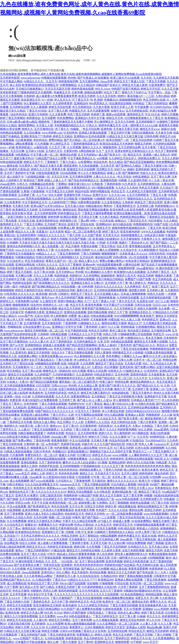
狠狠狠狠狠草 (21, 305)
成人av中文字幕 (50, 338)
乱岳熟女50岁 (145, 301)
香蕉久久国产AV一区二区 (20, 228)
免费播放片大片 (48, 525)
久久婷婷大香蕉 (111, 550)
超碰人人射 (38, 473)
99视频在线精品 (25, 257)
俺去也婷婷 (162, 473)
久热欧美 (97, 184)
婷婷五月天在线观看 (19, 605)
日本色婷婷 (31, 404)
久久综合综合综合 (88, 576)
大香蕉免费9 (77, 268)
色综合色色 (100, 162)
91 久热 (165, 386)
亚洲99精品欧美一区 (124, 492)
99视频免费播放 (78, 459)
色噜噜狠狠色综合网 (162, 349)
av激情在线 (41, 147)
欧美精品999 (106, 580)
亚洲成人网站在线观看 (129, 580)
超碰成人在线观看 (54, 345)
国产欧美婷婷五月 (39, 506)
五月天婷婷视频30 (30, 499)
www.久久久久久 (26, 250)
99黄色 (76, 517)
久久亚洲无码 (18, 353)
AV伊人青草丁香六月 (148, 532)
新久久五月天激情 (111, 495)
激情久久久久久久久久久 (122, 481)
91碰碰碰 (100, 199)
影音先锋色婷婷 (130, 232)
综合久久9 (58, 353)
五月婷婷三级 (145, 206)
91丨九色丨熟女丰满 (161, 180)
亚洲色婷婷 (142, 169)
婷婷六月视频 (170, 114)
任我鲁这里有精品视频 (158, 353)
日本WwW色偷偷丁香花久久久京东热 (83, 631)
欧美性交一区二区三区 (117, 602)
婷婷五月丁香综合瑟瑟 (149, 202)
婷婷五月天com (102, 455)
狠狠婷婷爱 (122, 642)
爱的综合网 (136, 510)
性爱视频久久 (85, 635)
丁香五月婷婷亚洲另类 (61, 635)
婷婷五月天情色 (95, 514)
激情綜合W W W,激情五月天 (93, 228)
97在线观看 (83, 477)
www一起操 (7, 147)
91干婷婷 (136, 642)
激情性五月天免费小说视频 (151, 342)
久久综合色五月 (14, 525)
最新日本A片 (85, 290)
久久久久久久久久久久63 (51, 492)
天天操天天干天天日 (107, 473)
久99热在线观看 (54, 638)
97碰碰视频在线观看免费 (149, 525)
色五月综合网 (91, 129)
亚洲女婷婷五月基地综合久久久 (134, 151)
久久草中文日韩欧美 (65, 199)
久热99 (174, 426)
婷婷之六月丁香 (118, 312)
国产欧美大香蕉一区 (131, 418)
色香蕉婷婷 (156, 569)
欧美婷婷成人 (24, 147)
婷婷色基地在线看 (83, 89)
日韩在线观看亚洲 (47, 173)
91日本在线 (107, 221)
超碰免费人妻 (87, 503)
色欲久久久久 (149, 173)
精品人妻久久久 (88, 261)
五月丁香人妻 (127, 616)
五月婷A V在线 (35, 151)
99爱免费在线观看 (89, 202)
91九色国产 (68, 609)
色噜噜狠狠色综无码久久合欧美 (75, 378)
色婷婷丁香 (98, 114)
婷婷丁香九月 (111, 232)
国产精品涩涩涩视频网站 (139, 162)
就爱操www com (56, 488)
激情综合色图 (68, 155)
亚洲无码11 (48, 572)
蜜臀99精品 (56, 140)
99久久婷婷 (55, 195)
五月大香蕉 (149, 147)
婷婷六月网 (22, 627)
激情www (56, 426)
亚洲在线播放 (29, 462)
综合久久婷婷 (28, 543)
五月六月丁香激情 (70, 265)
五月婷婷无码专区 (56, 393)
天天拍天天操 (26, 221)
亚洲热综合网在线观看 (139, 459)
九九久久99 (37, 627)
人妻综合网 (168, 184)
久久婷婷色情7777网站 (63, 202)
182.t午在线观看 (138, 257)
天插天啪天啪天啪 (19, 624)
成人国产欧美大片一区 (112, 155)
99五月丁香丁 (112, 92)
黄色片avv (48, 298)
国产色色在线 (145, 572)
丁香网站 (61, 184)
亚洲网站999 (104, 224)
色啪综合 (153, 283)
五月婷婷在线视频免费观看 (110, 290)
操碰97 (123, 243)
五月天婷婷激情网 (45, 213)
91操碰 (141, 616)
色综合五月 (118, 191)
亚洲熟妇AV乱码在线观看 (90, 136)
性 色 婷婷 (96, 100)
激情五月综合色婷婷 (132, 620)
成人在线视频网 (19, 481)
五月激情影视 (32, 323)
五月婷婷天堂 (95, 407)
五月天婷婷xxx (65, 272)
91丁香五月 (7, 495)
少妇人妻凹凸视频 (38, 279)
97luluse (86, 195)
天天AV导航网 (132, 609)
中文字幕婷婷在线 (76, 331)
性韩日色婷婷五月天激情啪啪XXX (57, 257)
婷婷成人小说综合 (148, 528)
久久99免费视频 (17, 521)
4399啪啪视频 (156, 558)
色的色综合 (40, 140)
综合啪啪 (92, 583)
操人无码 (15, 85)
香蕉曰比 (10, 235)
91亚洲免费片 (157, 85)
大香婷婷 (29, 444)
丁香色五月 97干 (86, 418)
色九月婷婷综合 (82, 107)
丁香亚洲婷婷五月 (124, 206)
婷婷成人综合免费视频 (71, 407)
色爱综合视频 (89, 246)
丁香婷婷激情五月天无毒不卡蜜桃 (72, 122)
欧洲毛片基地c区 (19, 169)
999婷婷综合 (157, 437)
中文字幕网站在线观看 (89, 415)
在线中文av (118, 111)
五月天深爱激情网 (98, 111)
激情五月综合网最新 (80, 492)
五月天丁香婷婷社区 (117, 638)
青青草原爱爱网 (138, 569)
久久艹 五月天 (105, 151)
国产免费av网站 (22, 440)
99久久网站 (63, 572)
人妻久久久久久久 (105, 177)
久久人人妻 (165, 624)
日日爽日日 (84, 455)
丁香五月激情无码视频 (124, 605)
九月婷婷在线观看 (43, 397)
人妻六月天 (42, 426)
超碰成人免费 (121, 521)
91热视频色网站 (146, 327)
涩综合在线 (87, 224)
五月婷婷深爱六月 (151, 499)
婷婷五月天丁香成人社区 (129, 81)
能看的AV (31, 525)
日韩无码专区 (157, 254)
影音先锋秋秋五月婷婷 (47, 605)
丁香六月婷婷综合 (156, 103)
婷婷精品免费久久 (149, 158)
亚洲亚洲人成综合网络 (35, 415)
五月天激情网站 (89, 81)
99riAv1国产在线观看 (73, 583)
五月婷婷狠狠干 (146, 122)
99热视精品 (22, 155)
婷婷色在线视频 (140, 503)
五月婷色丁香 (67, 400)
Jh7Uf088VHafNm (161, 107)
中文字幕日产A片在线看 (118, 305)
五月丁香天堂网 (133, 495)
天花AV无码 (42, 316)
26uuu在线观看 (31, 572)
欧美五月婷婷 (87, 96)
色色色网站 (113, 356)
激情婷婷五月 (135, 114)
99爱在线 (114, 320)
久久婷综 (66, 429)
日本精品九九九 (138, 547)
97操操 (155, 481)
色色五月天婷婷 (98, 331)
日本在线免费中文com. (37, 327)
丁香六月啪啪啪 (90, 254)
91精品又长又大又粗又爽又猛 (125, 136)
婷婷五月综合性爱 (60, 107)
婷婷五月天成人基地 (135, 85)
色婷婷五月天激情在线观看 (17, 188)
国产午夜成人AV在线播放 (93, 78)
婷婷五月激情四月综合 (29, 290)
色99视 (79, 272)
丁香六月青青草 (147, 422)
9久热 (116, 349)
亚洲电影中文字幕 (156, 397)
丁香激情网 (70, 323)
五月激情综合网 (161, 331)
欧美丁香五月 (160, 287)
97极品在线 (58, 550)
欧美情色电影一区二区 (63, 503)
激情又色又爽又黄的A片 (96, 393)
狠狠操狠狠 (70, 558)
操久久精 (53, 642)
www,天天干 (151, 642)
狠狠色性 (44, 122)
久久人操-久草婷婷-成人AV (74, 367)
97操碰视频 (86, 199)
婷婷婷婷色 (117, 459)
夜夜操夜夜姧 (60, 440)
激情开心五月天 (126, 276)
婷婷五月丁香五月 (82, 294)
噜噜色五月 (50, 371)
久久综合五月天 (107, 418)
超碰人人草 (114, 173)
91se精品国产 (170, 492)
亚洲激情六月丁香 (53, 532)
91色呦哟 (12, 243)
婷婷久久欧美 (103, 635)
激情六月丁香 (122, 389)
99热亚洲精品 (141, 177)
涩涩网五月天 (105, 169)
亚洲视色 (67, 565)
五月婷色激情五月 (85, 342)
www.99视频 (120, 455)
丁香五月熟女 (107, 246)
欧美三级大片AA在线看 (125, 78)
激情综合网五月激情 (114, 323)
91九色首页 (129, 184)
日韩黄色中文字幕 (165, 576)
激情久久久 (87, 473)
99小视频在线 (140, 433)
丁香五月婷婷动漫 (11, 444)
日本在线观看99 (29, 309)
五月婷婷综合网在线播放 (143, 407)
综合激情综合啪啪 (120, 103)
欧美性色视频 (94, 305)
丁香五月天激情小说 (155, 166)
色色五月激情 (21, 591)
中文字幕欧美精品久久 (82, 158)
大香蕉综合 (58, 320)
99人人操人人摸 (130, 320)
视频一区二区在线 (60, 517)
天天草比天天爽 (88, 217)
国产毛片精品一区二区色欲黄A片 (84, 140)
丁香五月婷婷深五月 (105, 616)
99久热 (48, 613)
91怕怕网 (155, 477)
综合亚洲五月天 (31, 100)
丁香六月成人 (68, 162)
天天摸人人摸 (44, 125)
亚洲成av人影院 (135, 415)
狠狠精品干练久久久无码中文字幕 (111, 451)
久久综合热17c (64, 250)
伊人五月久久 (63, 100)
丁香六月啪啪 (163, 635)
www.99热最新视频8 (156, 514)
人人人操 (167, 415)
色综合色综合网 (119, 440)
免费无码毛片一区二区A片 (41, 455)
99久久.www (103, 89)
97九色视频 (42, 144)
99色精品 (138, 103)
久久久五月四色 (106, 96)
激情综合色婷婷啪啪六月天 (24, 246)
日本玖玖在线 (143, 305)
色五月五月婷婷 (122, 635)
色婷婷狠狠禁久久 (132, 235)
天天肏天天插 (164, 133)
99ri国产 (155, 484)
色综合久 (71, 433)
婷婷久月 (52, 473)
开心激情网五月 (104, 122)
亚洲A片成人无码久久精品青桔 (44, 514)
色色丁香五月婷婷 (78, 114)
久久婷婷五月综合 (57, 627)
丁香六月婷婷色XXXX (35, 598)
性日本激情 (29, 609)
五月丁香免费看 (14, 514)
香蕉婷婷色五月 (29, 338)
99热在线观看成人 (80, 616)
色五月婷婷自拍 (93, 638)
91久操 (26, 397)
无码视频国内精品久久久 (70, 125)
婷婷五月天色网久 (60, 620)
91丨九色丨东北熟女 (43, 367)
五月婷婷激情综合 (149, 184)
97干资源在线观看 (50, 558)
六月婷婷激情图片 (64, 375)
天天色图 (112, 243)
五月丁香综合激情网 (92, 561)
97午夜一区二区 (101, 477)
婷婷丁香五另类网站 (13, 118)
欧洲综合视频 (69, 217)
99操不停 (87, 444)
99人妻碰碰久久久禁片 (38, 103)
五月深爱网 (49, 118)
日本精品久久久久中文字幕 (85, 334)
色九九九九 (154, 616)
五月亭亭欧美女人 (164, 246)
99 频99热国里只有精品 (30, 561)
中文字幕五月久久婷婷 (60, 191)
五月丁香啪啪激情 (72, 338)
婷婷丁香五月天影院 (20, 272)
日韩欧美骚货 (8, 195)
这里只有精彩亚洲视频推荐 (75, 389)
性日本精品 (14, 371)
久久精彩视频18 (148, 250)
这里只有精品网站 (49, 609)
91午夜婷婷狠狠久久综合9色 (99, 587)
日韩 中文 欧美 (84, 532)
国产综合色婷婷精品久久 (84, 180)
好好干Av (120, 169)
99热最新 (169, 499)
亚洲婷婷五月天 (104, 642)
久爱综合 (97, 367)
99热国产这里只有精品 (125, 89)
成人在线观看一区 (53, 246)
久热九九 (22, 184)
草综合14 (162, 345)
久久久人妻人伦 (39, 342)
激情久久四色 (29, 466)
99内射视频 (61, 448)
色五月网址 (64, 422)
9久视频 (102, 462)
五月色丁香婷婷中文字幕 (19, 173)
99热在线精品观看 (11, 162)
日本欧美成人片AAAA (133, 254)
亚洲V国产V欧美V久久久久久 (117, 386)
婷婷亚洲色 (70, 166)
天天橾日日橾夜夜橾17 (30, 89)
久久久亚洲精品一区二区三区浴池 (118, 624)
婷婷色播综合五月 (69, 213)
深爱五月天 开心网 (147, 598)
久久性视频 (74, 147)
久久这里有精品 (111, 202)
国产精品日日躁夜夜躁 (44, 382)
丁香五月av (59, 580)
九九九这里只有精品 (104, 360)
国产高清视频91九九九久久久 (51, 283)
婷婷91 (122, 96)
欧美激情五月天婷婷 (25, 210)
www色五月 (22, 473)
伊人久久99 (153, 620)
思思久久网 (50, 591)
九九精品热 (19, 407)
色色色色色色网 (68, 473)
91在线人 (12, 382)
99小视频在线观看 (103, 188)
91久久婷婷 (86, 528)
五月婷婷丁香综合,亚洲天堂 (62, 224)
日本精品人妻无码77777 (146, 400)
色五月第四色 (80, 572)
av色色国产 (53, 444)
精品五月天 (135, 155)
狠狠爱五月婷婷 (40, 437)
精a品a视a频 (154, 627)
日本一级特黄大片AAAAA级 (140, 125)
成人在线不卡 (15, 177)
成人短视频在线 (17, 583)
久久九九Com (117, 195)
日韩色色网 (151, 136)
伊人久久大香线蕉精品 (92, 173)
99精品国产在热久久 (108, 85)
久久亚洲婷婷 (84, 375)
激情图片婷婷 (137, 290)
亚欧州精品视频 (97, 312)
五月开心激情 (130, 473)
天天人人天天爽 (43, 276)
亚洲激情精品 (33, 345)
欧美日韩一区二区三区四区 (147, 583)
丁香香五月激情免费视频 (97, 213)
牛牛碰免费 (142, 107)
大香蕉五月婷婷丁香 (68, 587)
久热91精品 (163, 96)
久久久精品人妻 (88, 386)
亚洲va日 (165, 320)
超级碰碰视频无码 (130, 100)
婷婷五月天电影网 (46, 470)
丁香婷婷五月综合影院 (160, 217)
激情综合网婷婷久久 (142, 382)
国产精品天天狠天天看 (48, 166)
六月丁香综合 (94, 404)
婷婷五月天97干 (116, 199)
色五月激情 (72, 246)
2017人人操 (162, 301)
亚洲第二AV (157, 389)
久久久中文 (140, 378)
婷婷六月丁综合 (98, 437)
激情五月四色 (154, 550)
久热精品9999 (109, 576)
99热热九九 (115, 371)
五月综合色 (87, 257)
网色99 (108, 206)
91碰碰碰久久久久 (89, 323)
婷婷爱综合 (33, 118)
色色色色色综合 (68, 470)
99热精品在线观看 (11, 133)
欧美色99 (40, 488)
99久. (146, 364)
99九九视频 (79, 371)
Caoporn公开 (161, 444)
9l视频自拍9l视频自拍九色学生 (142, 591)
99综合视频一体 (71, 287)
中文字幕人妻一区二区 (44, 155)
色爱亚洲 (15, 400)
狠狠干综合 (7, 250)
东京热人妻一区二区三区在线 (130, 477)
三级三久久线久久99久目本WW (26, 539)
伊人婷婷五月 (82, 360)
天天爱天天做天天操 (17, 378)
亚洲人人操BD (107, 345)
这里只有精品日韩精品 (110, 279)
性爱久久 (38, 638)
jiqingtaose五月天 (70, 484)
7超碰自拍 (64, 371)
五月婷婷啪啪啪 (70, 466)
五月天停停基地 (89, 591)
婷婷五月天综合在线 (19, 620)
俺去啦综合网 (103, 257)
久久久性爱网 (55, 624)
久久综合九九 (157, 378)
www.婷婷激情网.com (39, 349)
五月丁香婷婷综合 (61, 342)
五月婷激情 (38, 624)
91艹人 (132, 437)
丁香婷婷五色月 (77, 437)
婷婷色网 (53, 217)
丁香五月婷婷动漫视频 (80, 279)
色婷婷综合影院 (22, 283)
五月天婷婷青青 (88, 433)
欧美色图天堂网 (85, 510)
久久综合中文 (129, 250)
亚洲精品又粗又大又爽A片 (87, 283)
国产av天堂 (17, 345)
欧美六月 (144, 481)
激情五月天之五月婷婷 (121, 572)
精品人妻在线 (119, 569)
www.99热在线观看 (127, 499)
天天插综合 (99, 481)
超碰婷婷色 (108, 276)
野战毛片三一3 (142, 451)
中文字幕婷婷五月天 (35, 202)
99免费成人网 (66, 228)
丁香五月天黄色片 (141, 393)
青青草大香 (59, 169)
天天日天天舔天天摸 (58, 89)
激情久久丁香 (45, 250)
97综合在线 (121, 583)
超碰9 (131, 169)
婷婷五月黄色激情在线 (64, 528)
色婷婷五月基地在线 (60, 547)
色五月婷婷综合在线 (124, 422)
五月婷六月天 (54, 151)
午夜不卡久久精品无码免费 (79, 521)
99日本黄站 (155, 221)
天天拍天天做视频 (105, 528)
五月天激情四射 (51, 323)
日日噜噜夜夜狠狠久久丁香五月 (144, 118)
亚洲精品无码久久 (140, 312)
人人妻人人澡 (148, 624)
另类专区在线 (52, 565)
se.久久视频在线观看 (106, 620)
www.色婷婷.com (52, 133)
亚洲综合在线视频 (75, 312)
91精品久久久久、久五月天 (40, 81)
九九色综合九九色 (161, 364)
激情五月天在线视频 (20, 375)
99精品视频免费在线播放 (119, 598)
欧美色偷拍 (70, 605)
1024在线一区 (70, 561)
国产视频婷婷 (131, 173)
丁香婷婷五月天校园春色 (19, 254)
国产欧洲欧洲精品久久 (46, 287)
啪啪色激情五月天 (115, 407)
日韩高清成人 (95, 613)
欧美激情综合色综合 (28, 532)
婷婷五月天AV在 (141, 638)
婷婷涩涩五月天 (123, 525)
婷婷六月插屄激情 (75, 613)
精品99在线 (82, 191)
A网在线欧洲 (87, 151)
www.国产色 (26, 316)
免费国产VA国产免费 (138, 279)
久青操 (25, 191)
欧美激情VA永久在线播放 (130, 272)
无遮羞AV (42, 232)
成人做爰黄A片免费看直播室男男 (57, 96)
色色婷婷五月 (150, 320)
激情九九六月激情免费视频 (21, 616)
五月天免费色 (47, 616)
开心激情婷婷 (122, 433)
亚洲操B (148, 609)
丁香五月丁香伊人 (11, 404)
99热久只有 (110, 334)
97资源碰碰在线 (90, 466)
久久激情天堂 (48, 301)
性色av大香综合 (84, 525)
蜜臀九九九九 (158, 602)
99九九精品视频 (114, 415)
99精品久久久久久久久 (51, 235)
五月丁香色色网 (82, 620)
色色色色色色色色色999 (88, 565)
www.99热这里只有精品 (15, 437)
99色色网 (87, 287)
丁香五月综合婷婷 (141, 140)
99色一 (94, 221)
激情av (19, 550)
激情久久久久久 (92, 147)
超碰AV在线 (168, 129)
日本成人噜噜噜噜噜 (133, 294)
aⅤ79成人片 (105, 521)
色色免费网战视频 (167, 162)
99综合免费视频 (136, 543)
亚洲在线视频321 (78, 451)
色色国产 (101, 510)
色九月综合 (124, 177)
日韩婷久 (64, 294)
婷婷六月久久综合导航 (141, 462)
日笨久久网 (125, 360)
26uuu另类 (106, 81)
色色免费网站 (65, 118)
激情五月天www (150, 129)
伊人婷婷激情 (59, 316)
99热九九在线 (156, 294)
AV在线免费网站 (141, 521)
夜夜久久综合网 (97, 371)
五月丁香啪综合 (89, 536)
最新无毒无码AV (24, 158)
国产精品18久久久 (144, 345)
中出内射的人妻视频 (123, 484)
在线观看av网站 (28, 356)
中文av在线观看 (17, 506)
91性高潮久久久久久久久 (19, 294)
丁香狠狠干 (51, 162)
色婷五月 (159, 334)
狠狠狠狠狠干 (110, 254)
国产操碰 (12, 499)
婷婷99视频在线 (100, 191)
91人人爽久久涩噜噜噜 (105, 250)
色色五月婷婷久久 (65, 349)
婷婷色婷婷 (11, 338)
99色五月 (74, 393)
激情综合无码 (140, 602)
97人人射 (78, 422)
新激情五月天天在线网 (81, 169)
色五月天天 (77, 305)
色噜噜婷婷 (153, 415)
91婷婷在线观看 (112, 609)
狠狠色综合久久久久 (140, 199)
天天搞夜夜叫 (21, 367)
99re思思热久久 (98, 103)
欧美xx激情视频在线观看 (80, 624)
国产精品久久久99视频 (95, 569)
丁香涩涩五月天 (137, 221)
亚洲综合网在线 (25, 265)
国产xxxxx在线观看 (42, 481)
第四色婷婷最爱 (68, 591)
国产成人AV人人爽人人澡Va (94, 400)
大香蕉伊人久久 (151, 239)
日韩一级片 (11, 287)
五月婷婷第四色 (168, 191)
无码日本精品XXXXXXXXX (143, 411)
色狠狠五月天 (77, 111)
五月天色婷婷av (87, 155)
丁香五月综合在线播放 (134, 349)
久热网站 (102, 503)
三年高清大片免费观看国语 (57, 510)
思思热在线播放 (10, 415)
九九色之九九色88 (127, 188)
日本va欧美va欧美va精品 (22, 122)
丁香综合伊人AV (139, 243)
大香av (136, 426)
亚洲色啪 (106, 129)
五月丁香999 (85, 642)
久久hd (58, 613)
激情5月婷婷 (82, 250)
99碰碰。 (76, 129)
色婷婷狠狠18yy (165, 206)
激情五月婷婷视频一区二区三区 (44, 331)
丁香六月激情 (68, 642)
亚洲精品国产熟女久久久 (15, 580)
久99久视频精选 (94, 627)
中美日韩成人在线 (11, 576)
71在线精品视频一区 (37, 177)
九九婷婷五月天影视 (166, 78)
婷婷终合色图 (56, 433)
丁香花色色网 (42, 440)
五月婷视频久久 (28, 389)
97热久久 (92, 125)
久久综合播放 (32, 133)
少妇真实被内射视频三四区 (24, 298)
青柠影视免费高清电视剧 (111, 488)
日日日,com (159, 305)
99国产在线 (161, 224)
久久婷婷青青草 (63, 103)
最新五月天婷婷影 (39, 353)
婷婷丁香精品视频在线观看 (135, 576)
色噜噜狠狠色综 (143, 224)
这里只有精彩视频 (133, 550)
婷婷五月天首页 (115, 627)
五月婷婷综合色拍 (50, 210)
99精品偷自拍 (94, 206)
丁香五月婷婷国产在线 (32, 635)
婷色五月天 (167, 470)
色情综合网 (170, 360)
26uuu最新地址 (145, 268)
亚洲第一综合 (12, 397)
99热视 (172, 195)
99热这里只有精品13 (37, 320)
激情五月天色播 (103, 389)
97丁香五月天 (81, 100)
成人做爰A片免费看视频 (53, 543)
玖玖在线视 (7, 265)
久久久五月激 (170, 89)
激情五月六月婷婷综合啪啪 (83, 550)
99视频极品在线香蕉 (42, 184)
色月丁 (147, 287)
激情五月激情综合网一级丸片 (31, 239)
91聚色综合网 (131, 265)
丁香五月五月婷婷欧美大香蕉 (125, 397)
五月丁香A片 (71, 426)
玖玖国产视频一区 (80, 239)
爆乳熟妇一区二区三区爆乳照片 (79, 382)
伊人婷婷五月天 (60, 144)
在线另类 (36, 378)
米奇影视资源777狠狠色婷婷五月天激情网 (26, 92)
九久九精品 (170, 221)
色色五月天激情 (149, 188)
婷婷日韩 (79, 547)
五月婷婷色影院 (10, 78)
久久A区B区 (58, 279)
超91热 (53, 294)
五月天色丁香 (60, 602)
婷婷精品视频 (154, 594)
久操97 (103, 327)
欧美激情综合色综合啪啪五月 (40, 85)
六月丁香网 (11, 587)
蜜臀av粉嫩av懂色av (112, 261)
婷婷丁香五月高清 (152, 613)
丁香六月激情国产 (61, 598)
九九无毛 (143, 437)
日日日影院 (43, 386)
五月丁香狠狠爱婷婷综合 (154, 587)
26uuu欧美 (35, 477)
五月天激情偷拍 (130, 239)
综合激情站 (11, 309)
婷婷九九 (27, 129)
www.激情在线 (9, 166)
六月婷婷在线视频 (164, 144)
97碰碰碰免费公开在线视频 (135, 334)
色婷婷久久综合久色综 (18, 517)
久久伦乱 (146, 78)
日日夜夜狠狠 (24, 140)
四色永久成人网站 (44, 422)
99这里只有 (26, 426)
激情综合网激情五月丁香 (153, 506)
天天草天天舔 (99, 543)
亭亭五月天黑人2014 (141, 488)
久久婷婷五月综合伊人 (123, 158)
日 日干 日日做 (48, 389)
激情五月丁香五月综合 (109, 364)
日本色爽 (77, 92)
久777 (88, 301)
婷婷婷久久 (50, 305)
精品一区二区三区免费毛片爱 (83, 232)
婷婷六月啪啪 (59, 239)
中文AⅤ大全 (153, 114)
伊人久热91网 (117, 543)
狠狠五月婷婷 (143, 144)
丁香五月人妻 (158, 195)
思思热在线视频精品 (38, 199)
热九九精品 (116, 162)
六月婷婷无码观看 (128, 298)
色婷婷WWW (76, 404)
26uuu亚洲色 (8, 184)
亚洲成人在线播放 (57, 268)
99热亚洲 (25, 287)
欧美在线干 (147, 316)
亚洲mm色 (89, 265)
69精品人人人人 (46, 254)
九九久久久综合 (118, 510)
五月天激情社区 (44, 129)
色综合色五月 (137, 631)
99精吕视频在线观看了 (32, 433)
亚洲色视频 (85, 558)
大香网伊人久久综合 (97, 422)
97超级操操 (37, 191)
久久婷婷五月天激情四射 (142, 191)
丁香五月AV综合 (37, 111)
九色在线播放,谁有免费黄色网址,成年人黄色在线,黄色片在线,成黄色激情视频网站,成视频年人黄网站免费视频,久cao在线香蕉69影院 (81, 74)
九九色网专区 (133, 287)
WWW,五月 (106, 448)
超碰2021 (121, 221)
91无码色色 (70, 133)
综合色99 (36, 305)
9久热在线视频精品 (132, 594)
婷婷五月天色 (115, 118)
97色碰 (101, 243)
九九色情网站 (91, 276)
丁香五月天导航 (143, 635)
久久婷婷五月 (123, 426)
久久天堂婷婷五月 (125, 309)
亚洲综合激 (12, 613)
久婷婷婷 (43, 334)
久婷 (71, 415)
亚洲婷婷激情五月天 (163, 261)
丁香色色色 (125, 345)
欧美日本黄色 (150, 470)
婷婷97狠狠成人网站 (70, 301)
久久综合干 (167, 188)
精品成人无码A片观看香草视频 (76, 554)
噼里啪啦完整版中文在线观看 (56, 418)
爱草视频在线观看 (140, 246)
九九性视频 (93, 547)
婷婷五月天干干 (33, 162)
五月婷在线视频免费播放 (19, 386)
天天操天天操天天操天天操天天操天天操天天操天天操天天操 (57, 243)
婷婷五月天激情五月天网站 (44, 521)
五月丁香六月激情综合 (14, 342)
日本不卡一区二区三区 (147, 360)
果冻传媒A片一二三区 (141, 96)
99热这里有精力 (104, 375)
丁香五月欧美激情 (155, 580)
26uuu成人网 (59, 437)
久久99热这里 (102, 492)
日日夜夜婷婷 (88, 426)
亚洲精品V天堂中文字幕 (90, 118)
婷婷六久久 (106, 433)
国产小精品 (47, 587)
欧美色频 (42, 294)
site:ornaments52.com (12, 199)
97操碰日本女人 (133, 371)
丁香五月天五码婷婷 (114, 547)
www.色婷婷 (162, 609)
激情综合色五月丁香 (22, 492)
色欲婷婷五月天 (74, 514)
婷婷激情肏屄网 (68, 81)
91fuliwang (6, 565)
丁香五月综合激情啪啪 (88, 598)
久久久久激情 (118, 437)
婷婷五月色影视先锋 (136, 561)
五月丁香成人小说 (104, 301)
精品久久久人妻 (25, 232)
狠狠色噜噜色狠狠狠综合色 (129, 228)
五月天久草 (76, 506)
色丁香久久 (62, 129)
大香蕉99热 (70, 151)
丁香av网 (83, 221)
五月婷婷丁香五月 (159, 272)
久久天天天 (62, 397)
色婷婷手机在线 (71, 444)
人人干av (42, 195)
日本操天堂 (17, 312)
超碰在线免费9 (93, 92)
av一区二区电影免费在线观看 (124, 514)
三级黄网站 (63, 188)
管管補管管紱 (71, 569)
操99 (168, 558)
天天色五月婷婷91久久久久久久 (40, 536)
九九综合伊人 (15, 261)
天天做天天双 (101, 558)
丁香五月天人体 (45, 188)
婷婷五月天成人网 (32, 613)
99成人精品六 (8, 316)
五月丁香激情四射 (161, 561)
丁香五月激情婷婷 (68, 254)
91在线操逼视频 (47, 228)
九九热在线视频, (89, 166)
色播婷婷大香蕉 (35, 312)
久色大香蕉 (14, 609)
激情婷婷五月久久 (11, 224)
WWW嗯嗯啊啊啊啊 (126, 316)
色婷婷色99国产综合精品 (120, 565)
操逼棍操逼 (30, 418)
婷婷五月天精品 (63, 136)
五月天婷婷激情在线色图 (156, 298)
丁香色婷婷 (90, 327)
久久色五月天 (103, 525)
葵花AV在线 (149, 536)
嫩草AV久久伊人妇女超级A (160, 356)
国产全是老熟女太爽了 (28, 565)
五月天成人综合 (74, 206)
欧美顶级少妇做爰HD (106, 239)
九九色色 (172, 440)
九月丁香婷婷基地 (50, 462)
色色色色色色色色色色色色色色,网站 (148, 466)
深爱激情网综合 (80, 397)
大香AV (24, 382)
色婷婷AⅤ (76, 276)
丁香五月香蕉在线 (145, 539)
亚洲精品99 (81, 103)
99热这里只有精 (154, 235)
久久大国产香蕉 (92, 235)
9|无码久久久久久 (47, 265)
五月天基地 (56, 232)
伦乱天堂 (122, 246)
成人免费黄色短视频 (89, 609)
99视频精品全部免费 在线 (51, 364)
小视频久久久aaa (131, 356)
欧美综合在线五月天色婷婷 (117, 144)
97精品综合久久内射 (165, 312)
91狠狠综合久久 (134, 338)
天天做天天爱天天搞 (126, 129)
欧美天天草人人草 (122, 107)
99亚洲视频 (14, 510)
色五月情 (96, 602)
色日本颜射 (111, 367)
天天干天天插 (40, 503)
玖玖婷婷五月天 (53, 499)
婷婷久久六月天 (41, 169)
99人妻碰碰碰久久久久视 (89, 356)
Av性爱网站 (85, 162)
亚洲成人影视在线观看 (93, 133)
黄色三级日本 (118, 331)
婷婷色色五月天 (79, 602)
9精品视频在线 (127, 506)
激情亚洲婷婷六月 (156, 418)
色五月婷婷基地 (37, 569)
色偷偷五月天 (62, 92)
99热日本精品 (15, 484)
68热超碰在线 (120, 393)
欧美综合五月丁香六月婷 (43, 583)
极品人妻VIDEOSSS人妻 (119, 404)
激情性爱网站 (26, 125)
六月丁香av (14, 528)
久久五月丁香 (57, 147)
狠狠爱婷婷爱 (126, 268)
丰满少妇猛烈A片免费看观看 (40, 400)
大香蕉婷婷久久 (81, 188)
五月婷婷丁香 (26, 195)
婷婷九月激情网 (147, 309)
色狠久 (72, 488)
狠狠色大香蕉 (163, 276)
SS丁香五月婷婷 (124, 448)
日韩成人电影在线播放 (18, 451)
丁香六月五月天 (126, 301)
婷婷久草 (111, 506)
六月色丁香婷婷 (128, 587)
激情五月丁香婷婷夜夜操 (100, 298)
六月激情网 (17, 455)
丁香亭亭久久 (8, 429)
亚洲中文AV (100, 195)
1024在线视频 (68, 173)
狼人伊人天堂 (15, 320)
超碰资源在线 (74, 638)
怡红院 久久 (162, 459)
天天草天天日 (111, 235)
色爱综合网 (66, 525)
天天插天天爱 (133, 364)
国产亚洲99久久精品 (128, 166)
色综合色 (43, 528)
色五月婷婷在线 (162, 279)
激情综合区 (70, 210)
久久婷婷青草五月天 (25, 558)
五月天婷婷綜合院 (137, 111)
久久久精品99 (86, 85)
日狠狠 (70, 532)
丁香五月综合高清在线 (131, 517)
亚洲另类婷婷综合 (47, 221)
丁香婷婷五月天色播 (19, 422)
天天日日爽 (17, 151)
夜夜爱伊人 (76, 627)
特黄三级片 (106, 382)
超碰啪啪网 (157, 448)
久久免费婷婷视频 (35, 217)
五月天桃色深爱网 (81, 177)
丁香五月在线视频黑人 (45, 429)
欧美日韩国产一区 (117, 140)
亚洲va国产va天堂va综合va (47, 206)
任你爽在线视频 (10, 360)
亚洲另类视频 (114, 561)
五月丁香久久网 (58, 111)
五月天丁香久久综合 (33, 554)
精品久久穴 (135, 323)
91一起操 (47, 100)
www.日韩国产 (22, 638)
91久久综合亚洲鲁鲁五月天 (42, 484)
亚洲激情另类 (72, 195)
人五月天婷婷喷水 (138, 195)
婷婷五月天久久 (36, 547)
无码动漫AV (105, 426)
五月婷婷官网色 (26, 235)
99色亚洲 (143, 484)
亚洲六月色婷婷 (38, 114)
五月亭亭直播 (18, 594)
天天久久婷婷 (170, 158)
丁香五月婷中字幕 (119, 133)
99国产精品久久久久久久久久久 (54, 411)
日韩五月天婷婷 (94, 506)
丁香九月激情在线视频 (53, 404)
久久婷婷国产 (43, 375)
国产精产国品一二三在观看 (99, 517)
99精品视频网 (108, 536)
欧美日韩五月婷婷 (78, 320)
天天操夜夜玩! (78, 539)
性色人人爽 (146, 444)
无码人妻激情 (103, 353)
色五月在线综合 (35, 261)
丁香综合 (111, 613)
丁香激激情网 (82, 481)
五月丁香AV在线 (44, 272)
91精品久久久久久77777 (82, 580)
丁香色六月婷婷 (113, 470)
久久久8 (111, 429)
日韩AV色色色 (42, 451)
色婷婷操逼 (61, 276)
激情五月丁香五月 (149, 492)
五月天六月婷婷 (125, 122)
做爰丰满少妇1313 (79, 184)
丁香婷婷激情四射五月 (85, 144)
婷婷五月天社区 (151, 89)
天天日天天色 (60, 177)
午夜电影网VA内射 (27, 301)
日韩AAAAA (59, 386)
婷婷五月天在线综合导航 (60, 290)
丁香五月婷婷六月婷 (17, 602)
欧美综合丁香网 (33, 180)
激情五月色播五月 (18, 448)
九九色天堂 (107, 166)
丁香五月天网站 (33, 224)
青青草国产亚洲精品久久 (97, 309)
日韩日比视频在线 (143, 133)
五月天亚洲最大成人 (107, 294)
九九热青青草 (12, 202)
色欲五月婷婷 (145, 276)
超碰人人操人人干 (56, 180)
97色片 (51, 554)
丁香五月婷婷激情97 (37, 550)
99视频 (122, 180)
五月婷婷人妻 (155, 290)
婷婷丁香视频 (155, 543)
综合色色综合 (19, 114)
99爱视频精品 (68, 85)
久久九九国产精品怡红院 (109, 444)
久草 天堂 (103, 342)
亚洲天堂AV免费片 (27, 495)
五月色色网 (122, 375)
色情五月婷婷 (70, 536)
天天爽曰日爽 (24, 276)
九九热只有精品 (109, 217)
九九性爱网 (87, 364)
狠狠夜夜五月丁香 (42, 448)
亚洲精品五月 (54, 312)
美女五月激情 (154, 338)
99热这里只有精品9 (137, 261)
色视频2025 (111, 100)
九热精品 (147, 426)
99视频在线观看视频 (54, 78)
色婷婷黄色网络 (127, 429)
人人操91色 (40, 620)
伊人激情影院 (121, 400)
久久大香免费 (58, 114)
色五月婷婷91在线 (154, 100)
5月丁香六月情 (160, 503)
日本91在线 (142, 448)
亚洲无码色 (126, 367)
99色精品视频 (58, 334)
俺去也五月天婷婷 (69, 309)
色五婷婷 (102, 338)
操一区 (40, 444)
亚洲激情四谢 (109, 180)
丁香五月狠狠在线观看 (79, 353)
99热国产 (49, 378)
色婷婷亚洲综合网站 (133, 217)
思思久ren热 (23, 503)
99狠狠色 (36, 591)
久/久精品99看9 (41, 580)
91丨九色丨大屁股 (166, 572)
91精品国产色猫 (88, 495)
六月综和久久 (64, 481)
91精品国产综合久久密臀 (51, 158)
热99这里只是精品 (139, 331)
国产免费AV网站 (145, 367)
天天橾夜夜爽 (99, 320)
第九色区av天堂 (29, 587)
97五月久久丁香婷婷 (88, 411)
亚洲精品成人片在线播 (42, 407)
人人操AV (24, 429)
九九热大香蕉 (101, 107)
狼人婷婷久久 (138, 283)
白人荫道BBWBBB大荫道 (59, 477)
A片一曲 (63, 305)
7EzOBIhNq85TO (155, 440)
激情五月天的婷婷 (157, 631)
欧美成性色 (36, 393)
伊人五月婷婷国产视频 (69, 298)
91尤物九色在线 (145, 404)
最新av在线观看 (116, 114)
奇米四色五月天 (23, 488)
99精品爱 (161, 462)
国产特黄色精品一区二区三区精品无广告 (89, 499)
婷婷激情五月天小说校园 (128, 353)
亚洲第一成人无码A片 (157, 155)
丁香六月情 (74, 235)
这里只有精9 (15, 217)
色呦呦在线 (15, 327)
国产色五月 (55, 569)
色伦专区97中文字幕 (40, 594)
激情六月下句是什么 (134, 92)
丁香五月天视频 (156, 81)
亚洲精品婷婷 (117, 462)
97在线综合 (137, 440)
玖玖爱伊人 (26, 166)
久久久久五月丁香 (113, 466)
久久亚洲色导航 (138, 180)
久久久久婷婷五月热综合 (93, 605)
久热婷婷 (29, 96)
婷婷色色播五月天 (110, 125)
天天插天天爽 (99, 440)
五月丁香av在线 (32, 371)
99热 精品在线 (127, 528)
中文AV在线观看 (79, 440)
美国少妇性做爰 (160, 433)
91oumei (106, 349)
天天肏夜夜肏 (157, 375)
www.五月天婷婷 (57, 539)
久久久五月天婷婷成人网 (103, 539)
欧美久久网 (116, 338)
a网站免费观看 (24, 144)
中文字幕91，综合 (159, 92)
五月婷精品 (98, 397)
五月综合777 (12, 536)
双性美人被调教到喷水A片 (131, 554)
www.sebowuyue (30, 78)
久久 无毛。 (52, 561)
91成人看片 (98, 429)
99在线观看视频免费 (109, 265)
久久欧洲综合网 (35, 268)
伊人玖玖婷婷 (170, 400)
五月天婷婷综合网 (129, 147)
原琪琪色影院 (139, 375)
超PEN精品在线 (122, 224)
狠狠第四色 (110, 147)
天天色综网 (40, 517)
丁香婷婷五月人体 (65, 576)
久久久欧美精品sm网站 (38, 576)
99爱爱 (73, 316)
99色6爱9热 (120, 257)
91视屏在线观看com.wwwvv (56, 356)
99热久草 (132, 444)
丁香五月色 (154, 228)
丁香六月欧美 (64, 360)
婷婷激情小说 (68, 221)
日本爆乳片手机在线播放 (31, 642)
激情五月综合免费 (89, 349)
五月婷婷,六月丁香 (116, 283)
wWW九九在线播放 (153, 232)
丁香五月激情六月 (163, 451)
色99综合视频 (98, 572)
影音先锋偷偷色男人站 (153, 605)
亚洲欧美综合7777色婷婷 (36, 136)
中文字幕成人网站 (11, 81)
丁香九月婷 (161, 426)
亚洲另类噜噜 (30, 510)
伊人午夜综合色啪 (113, 411)
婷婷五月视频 (50, 631)
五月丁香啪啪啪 (119, 503)
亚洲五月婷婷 (153, 510)
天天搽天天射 (21, 206)
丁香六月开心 (58, 415)
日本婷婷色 (170, 338)
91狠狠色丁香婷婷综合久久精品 (114, 532)
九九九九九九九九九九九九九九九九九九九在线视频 (87, 594)
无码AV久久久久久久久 (109, 287)
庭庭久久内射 (67, 455)
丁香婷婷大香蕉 (79, 543)
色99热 (72, 78)
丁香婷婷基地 (112, 184)
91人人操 (114, 327)
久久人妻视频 (39, 107)
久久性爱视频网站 (164, 638)
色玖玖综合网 (60, 506)
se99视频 (102, 158)
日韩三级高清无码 (51, 495)
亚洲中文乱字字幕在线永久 (38, 360)
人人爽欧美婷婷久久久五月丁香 (148, 455)
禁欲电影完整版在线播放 (93, 210)
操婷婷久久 (11, 426)
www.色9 (62, 616)
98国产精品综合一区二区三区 (114, 378)
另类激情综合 (163, 488)
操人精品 (84, 316)
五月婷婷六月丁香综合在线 (17, 364)
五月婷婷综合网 (19, 107)
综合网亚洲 (11, 543)
